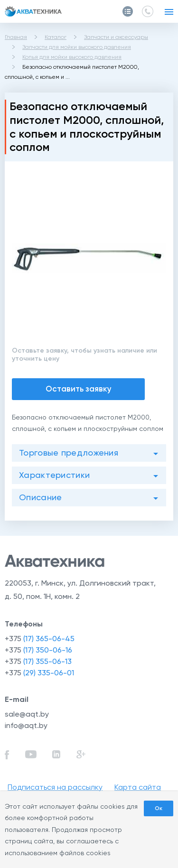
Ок (159, 808)
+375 (40, 639)
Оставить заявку (79, 389)
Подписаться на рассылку (55, 787)
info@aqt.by (26, 725)
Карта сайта (138, 787)
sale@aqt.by (27, 714)
